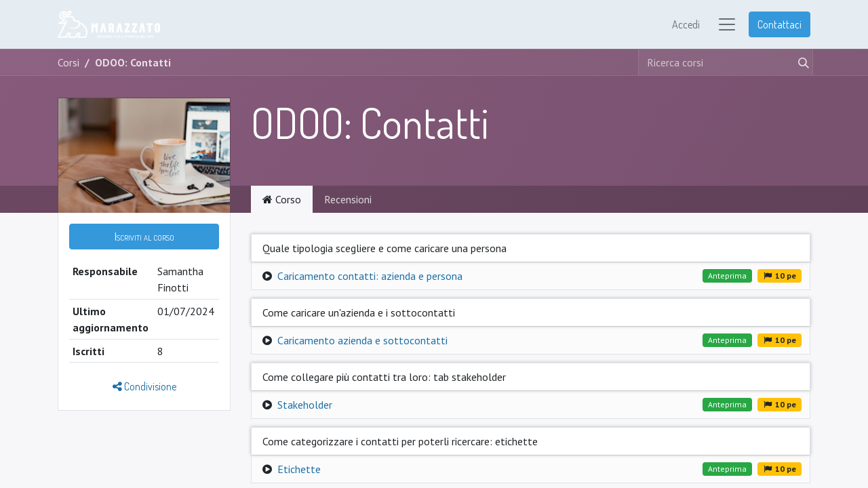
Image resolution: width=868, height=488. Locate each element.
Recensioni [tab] (348, 199)
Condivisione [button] (144, 386)
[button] (144, 237)
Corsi (68, 62)
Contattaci (780, 24)
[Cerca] (801, 62)
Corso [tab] (282, 199)
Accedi (686, 24)
